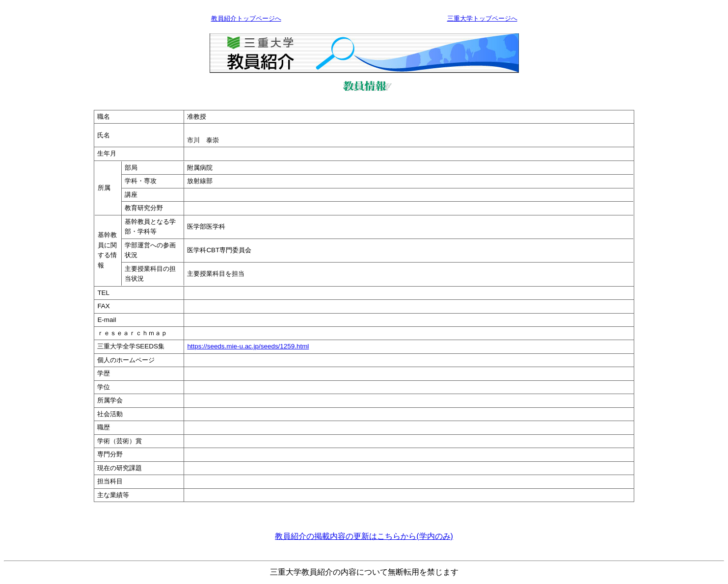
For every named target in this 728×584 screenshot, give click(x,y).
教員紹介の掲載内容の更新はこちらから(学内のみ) (364, 536)
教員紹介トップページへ (246, 18)
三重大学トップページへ (482, 18)
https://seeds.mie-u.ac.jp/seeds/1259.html (248, 346)
